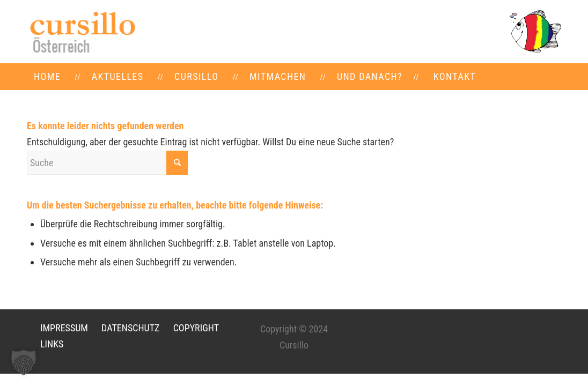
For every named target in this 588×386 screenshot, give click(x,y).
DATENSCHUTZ (130, 328)
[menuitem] (47, 77)
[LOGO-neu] (82, 32)
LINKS (52, 344)
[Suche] (107, 163)
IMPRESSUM (64, 328)
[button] (24, 362)
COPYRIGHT (196, 328)
